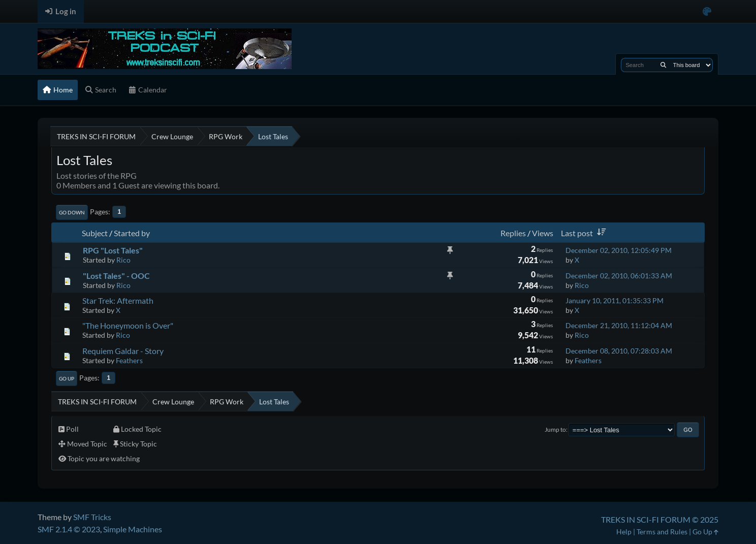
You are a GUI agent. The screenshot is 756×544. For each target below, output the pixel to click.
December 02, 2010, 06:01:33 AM (619, 276)
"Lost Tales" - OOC (116, 276)
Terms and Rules (662, 532)
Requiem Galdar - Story (123, 351)
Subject (95, 233)
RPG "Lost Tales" (113, 250)
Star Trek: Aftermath (118, 300)
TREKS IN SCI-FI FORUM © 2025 (660, 519)
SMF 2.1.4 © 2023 (69, 529)
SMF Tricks (92, 517)
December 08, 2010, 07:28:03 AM (619, 351)
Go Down (72, 212)
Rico (123, 260)
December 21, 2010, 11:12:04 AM (619, 325)
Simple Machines (133, 529)
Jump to (555, 429)
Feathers (129, 360)
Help (624, 532)
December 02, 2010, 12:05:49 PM (619, 250)
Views (543, 233)
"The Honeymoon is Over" (128, 325)
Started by (132, 233)
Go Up (67, 378)
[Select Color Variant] (707, 11)
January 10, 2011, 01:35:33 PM (615, 300)
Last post (585, 233)
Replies (513, 233)
